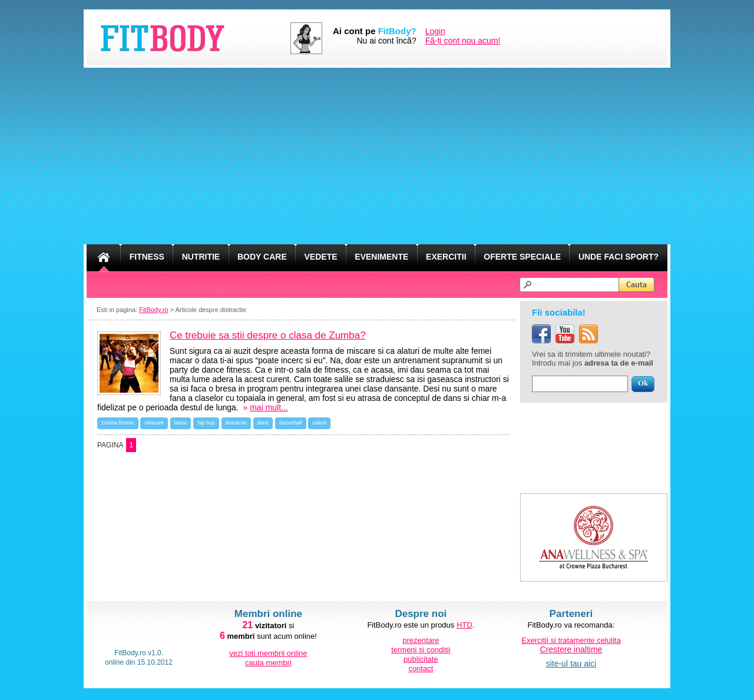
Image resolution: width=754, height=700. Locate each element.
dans (263, 423)
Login (435, 31)
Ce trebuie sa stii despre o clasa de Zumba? (268, 335)
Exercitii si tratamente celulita (571, 640)
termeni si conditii (421, 650)
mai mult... (269, 407)
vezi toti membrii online (268, 653)
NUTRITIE (201, 257)
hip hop (206, 423)
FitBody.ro (153, 310)
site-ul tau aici (571, 663)
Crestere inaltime (571, 649)
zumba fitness (118, 423)
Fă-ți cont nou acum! (463, 41)
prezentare (421, 640)
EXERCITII (446, 257)
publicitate (421, 659)
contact (421, 669)
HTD (464, 625)
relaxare (154, 423)
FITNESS (147, 257)
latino (181, 423)
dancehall (291, 423)
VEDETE (321, 257)
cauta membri (268, 663)
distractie (236, 423)
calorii (319, 423)
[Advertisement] (377, 156)
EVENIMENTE (381, 257)
